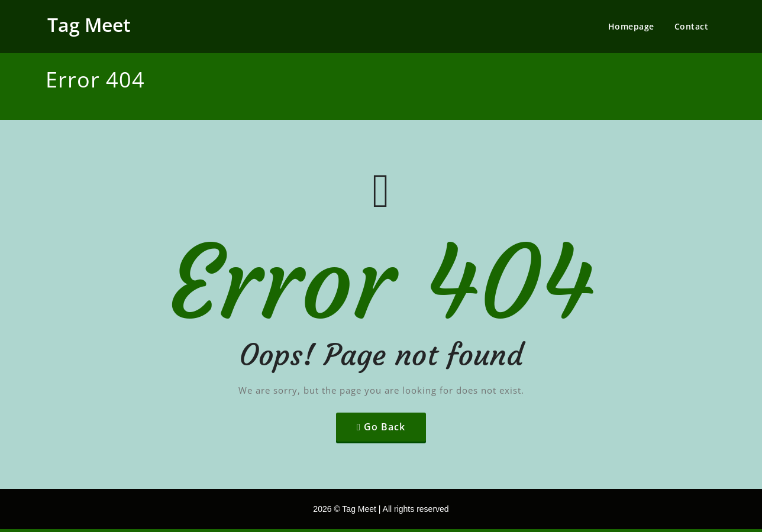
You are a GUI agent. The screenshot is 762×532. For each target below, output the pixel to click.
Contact (692, 26)
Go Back (385, 427)
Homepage (631, 26)
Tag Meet (89, 25)
